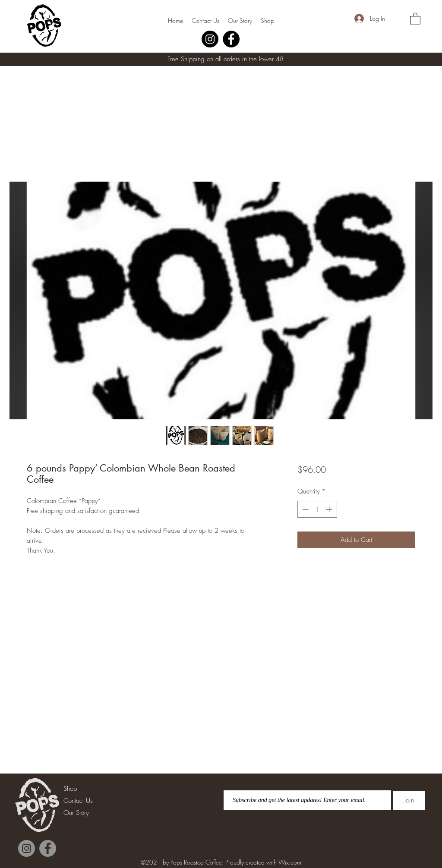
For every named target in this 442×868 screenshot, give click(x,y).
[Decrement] (305, 509)
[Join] (409, 800)
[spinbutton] (317, 509)
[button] (415, 18)
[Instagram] (210, 39)
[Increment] (330, 509)
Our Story (76, 813)
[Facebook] (231, 39)
